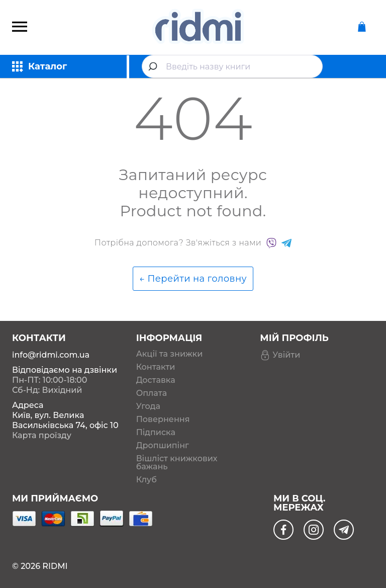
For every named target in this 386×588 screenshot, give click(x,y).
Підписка (156, 433)
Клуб (147, 480)
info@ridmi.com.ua (51, 355)
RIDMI (55, 566)
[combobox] (232, 66)
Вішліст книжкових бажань (177, 463)
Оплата (152, 393)
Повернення (163, 419)
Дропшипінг (163, 446)
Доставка (156, 380)
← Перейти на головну (193, 279)
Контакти (156, 367)
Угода (148, 406)
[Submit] (154, 66)
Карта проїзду (42, 435)
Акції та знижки (170, 354)
